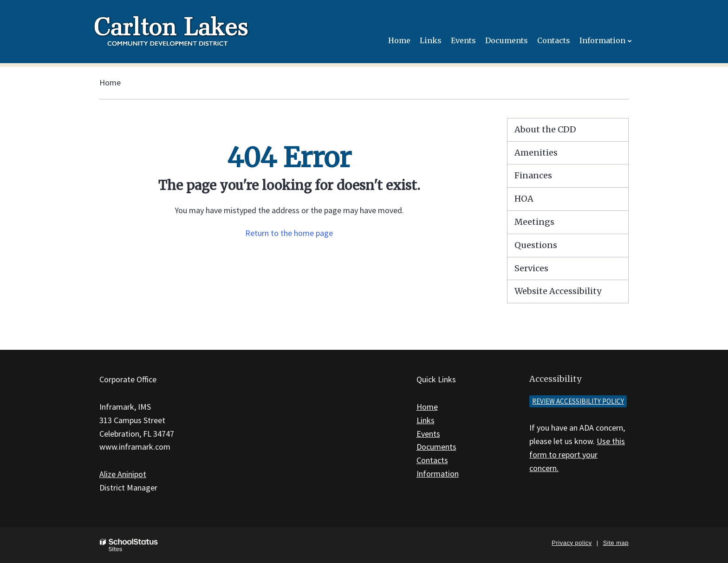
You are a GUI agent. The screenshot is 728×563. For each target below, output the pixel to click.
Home (110, 82)
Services (531, 268)
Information (438, 474)
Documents (436, 447)
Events (428, 434)
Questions (536, 245)
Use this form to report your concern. (577, 455)
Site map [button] (616, 543)
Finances (533, 175)
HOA (524, 199)
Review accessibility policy (578, 401)
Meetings (534, 222)
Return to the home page (289, 233)
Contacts (432, 460)
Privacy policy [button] (572, 543)
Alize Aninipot (123, 474)
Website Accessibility (558, 291)
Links (426, 420)
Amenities (536, 153)
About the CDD (545, 129)
